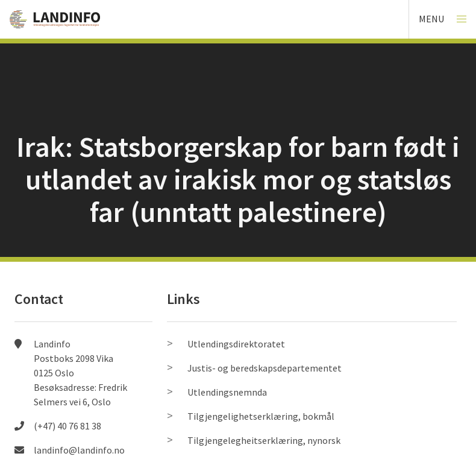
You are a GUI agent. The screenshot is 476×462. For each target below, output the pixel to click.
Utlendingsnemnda (227, 392)
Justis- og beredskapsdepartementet (265, 368)
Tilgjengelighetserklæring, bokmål (261, 416)
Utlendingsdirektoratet (236, 344)
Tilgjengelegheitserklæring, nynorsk (264, 440)
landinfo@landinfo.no (79, 450)
